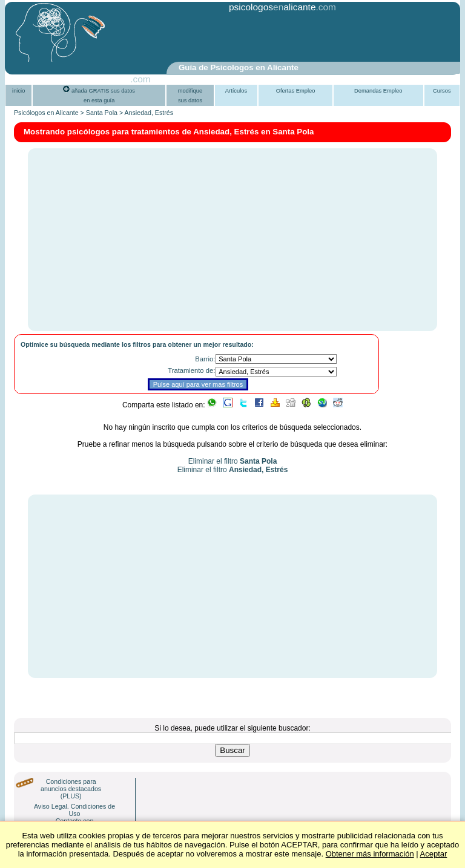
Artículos (236, 91)
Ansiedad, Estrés (149, 113)
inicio (18, 91)
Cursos (442, 91)
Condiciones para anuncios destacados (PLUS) (71, 789)
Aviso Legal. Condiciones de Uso (74, 810)
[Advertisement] (203, 38)
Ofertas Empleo (296, 91)
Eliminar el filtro (233, 461)
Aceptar (434, 854)
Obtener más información (370, 854)
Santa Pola (102, 113)
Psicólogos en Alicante (46, 113)
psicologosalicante (272, 7)
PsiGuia (114, 79)
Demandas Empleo (378, 91)
